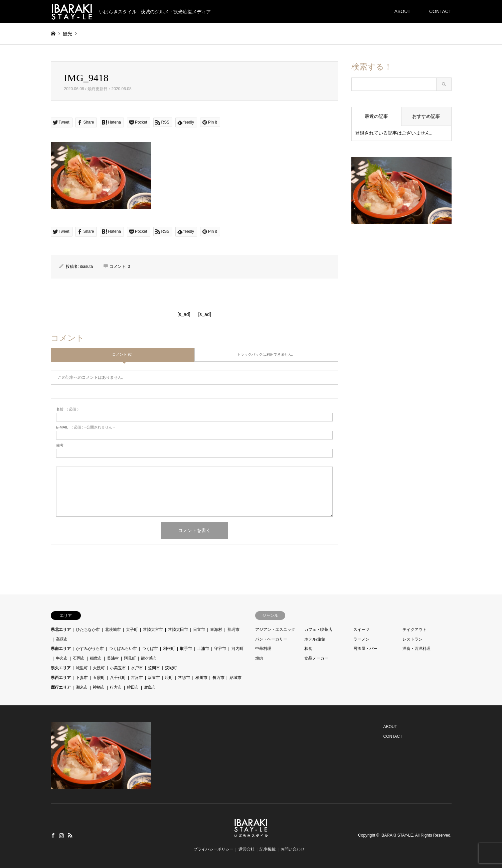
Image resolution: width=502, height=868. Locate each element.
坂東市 (154, 678)
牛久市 (62, 658)
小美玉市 (118, 668)
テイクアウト (414, 630)
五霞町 (99, 678)
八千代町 (118, 678)
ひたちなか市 (88, 630)
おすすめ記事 (426, 116)
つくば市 (150, 649)
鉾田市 (133, 687)
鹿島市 (150, 687)
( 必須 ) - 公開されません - (86, 427)
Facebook (53, 835)
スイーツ (361, 630)
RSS (70, 835)
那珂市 (233, 630)
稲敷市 (96, 658)
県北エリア (61, 630)
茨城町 (171, 668)
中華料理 (263, 649)
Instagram (61, 835)
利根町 (169, 649)
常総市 (184, 678)
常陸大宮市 (153, 630)
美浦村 (113, 658)
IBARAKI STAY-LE (397, 836)
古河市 (137, 678)
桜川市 (201, 678)
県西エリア (61, 678)
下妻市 (82, 678)
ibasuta (86, 267)
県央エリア (61, 668)
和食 (308, 649)
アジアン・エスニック (275, 630)
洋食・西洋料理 (416, 649)
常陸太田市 (178, 630)
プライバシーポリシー (213, 849)
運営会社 (246, 849)
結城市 (235, 678)
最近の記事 (376, 116)
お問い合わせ (293, 849)
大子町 (132, 630)
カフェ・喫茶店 (318, 630)
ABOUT (402, 11)
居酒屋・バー (365, 649)
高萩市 (62, 639)
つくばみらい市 (123, 649)
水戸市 (137, 668)
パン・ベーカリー (271, 639)
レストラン (412, 639)
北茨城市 (113, 630)
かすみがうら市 (90, 649)
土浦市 (203, 649)
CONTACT (440, 11)
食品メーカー (316, 658)
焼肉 (259, 658)
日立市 (199, 630)
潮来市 (82, 687)
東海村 (216, 630)
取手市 (186, 649)
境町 (169, 678)
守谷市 (220, 649)
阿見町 (130, 658)
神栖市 (99, 687)
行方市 (116, 687)
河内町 (237, 649)
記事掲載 (268, 849)
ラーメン (361, 639)
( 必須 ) (67, 409)
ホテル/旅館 (315, 639)
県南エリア (61, 649)
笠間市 (154, 668)
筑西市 (218, 678)
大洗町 (99, 668)
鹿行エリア (61, 687)
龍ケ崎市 (149, 658)
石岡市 (79, 658)
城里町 (82, 668)
